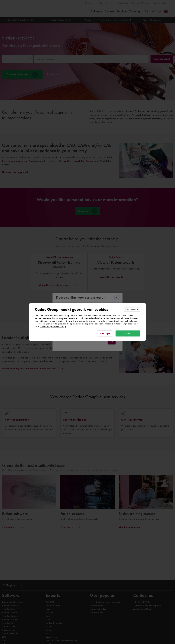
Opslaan (128, 333)
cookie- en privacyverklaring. (53, 326)
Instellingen (105, 334)
